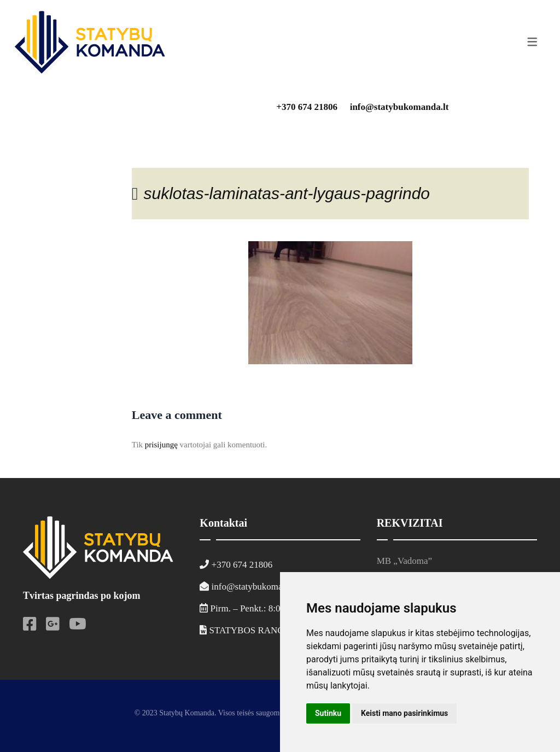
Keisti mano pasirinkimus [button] (404, 713)
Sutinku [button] (328, 713)
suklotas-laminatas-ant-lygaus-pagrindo (287, 193)
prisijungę (161, 445)
